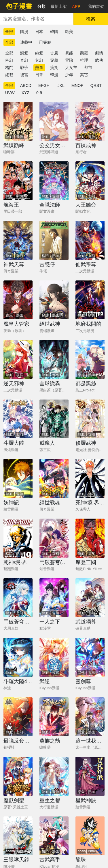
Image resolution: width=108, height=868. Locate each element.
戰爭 (24, 68)
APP (76, 6)
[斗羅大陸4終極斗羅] (18, 657)
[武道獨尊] (90, 598)
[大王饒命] (90, 181)
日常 (39, 75)
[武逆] (54, 657)
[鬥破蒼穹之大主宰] (18, 598)
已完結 (45, 42)
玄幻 (39, 60)
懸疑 (84, 53)
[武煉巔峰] (18, 121)
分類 (41, 6)
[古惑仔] (54, 240)
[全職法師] (54, 181)
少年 (69, 75)
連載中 (26, 42)
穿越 (54, 60)
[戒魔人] (54, 419)
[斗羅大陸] (18, 419)
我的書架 (96, 6)
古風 (54, 53)
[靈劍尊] (90, 657)
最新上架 (59, 6)
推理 (84, 60)
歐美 (69, 32)
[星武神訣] (90, 776)
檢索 (91, 19)
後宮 (24, 75)
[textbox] (37, 19)
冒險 (69, 60)
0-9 (39, 93)
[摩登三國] (90, 538)
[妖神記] (18, 478)
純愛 (39, 53)
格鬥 (9, 68)
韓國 (54, 32)
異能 (69, 53)
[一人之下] (54, 598)
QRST (96, 85)
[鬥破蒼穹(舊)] (54, 538)
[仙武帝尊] (90, 240)
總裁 (9, 75)
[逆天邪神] (18, 359)
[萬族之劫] (54, 717)
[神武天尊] (18, 240)
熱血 (39, 68)
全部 (9, 32)
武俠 (99, 60)
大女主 (71, 68)
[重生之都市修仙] (54, 776)
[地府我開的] (90, 300)
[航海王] (18, 181)
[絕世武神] (54, 300)
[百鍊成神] (90, 121)
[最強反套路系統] (18, 717)
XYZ (25, 93)
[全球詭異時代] (54, 359)
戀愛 (24, 53)
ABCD (26, 85)
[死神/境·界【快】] (90, 478)
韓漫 (54, 75)
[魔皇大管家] (18, 300)
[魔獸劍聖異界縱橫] (18, 776)
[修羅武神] (90, 419)
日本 (39, 32)
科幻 (9, 60)
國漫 (24, 32)
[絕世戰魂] (54, 478)
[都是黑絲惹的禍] (90, 359)
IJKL (60, 85)
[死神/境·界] (18, 538)
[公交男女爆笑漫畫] (54, 121)
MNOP (77, 85)
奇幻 (24, 60)
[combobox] (37, 19)
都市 (88, 68)
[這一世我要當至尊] (90, 717)
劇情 (99, 53)
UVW (10, 93)
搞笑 (54, 68)
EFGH (44, 85)
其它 (84, 75)
